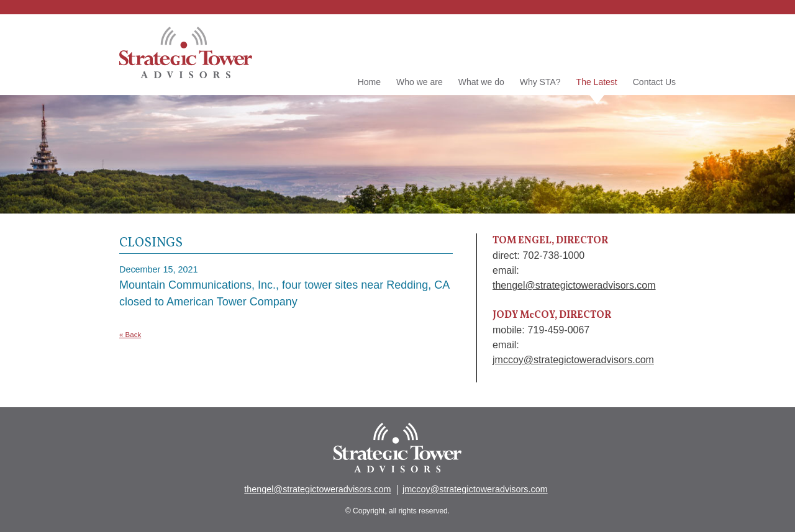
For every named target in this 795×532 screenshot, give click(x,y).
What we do (481, 82)
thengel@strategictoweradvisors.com (574, 285)
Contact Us (654, 82)
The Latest (597, 83)
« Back (130, 335)
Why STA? (540, 82)
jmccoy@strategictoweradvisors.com (573, 360)
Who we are (420, 82)
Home (369, 82)
